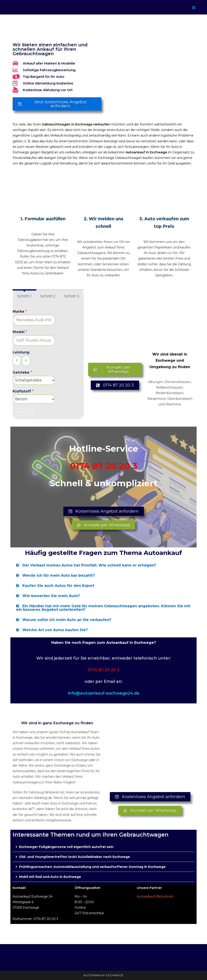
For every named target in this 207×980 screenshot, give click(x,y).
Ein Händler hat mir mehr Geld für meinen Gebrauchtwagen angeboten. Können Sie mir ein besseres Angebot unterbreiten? (103, 608)
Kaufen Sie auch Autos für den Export (58, 586)
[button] (104, 565)
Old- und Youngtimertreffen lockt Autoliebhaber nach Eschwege (74, 857)
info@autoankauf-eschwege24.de (104, 693)
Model (20, 332)
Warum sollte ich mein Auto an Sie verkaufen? (67, 620)
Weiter (24, 412)
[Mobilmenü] (194, 8)
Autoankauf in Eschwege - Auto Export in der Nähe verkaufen (54, 33)
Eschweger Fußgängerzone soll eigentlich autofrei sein (66, 847)
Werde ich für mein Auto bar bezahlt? (59, 575)
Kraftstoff (23, 391)
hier (46, 240)
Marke (20, 311)
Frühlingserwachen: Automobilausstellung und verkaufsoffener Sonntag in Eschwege (92, 867)
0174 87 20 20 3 (104, 466)
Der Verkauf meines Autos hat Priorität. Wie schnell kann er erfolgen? (89, 565)
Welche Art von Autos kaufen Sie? (55, 630)
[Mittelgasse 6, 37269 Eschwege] (150, 754)
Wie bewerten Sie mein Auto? (51, 596)
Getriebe (22, 372)
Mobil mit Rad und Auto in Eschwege (50, 877)
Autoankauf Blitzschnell (155, 896)
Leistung (21, 352)
